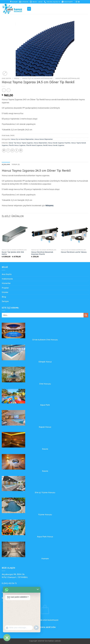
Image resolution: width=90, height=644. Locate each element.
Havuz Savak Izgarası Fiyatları (59, 143)
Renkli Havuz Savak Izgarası (54, 145)
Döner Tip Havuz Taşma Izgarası (21, 143)
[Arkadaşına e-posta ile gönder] (12, 150)
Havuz (17, 78)
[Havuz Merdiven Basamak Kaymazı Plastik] (45, 234)
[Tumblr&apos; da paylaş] (17, 150)
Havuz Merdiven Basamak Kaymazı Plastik (42, 253)
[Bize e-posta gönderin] (79, 2)
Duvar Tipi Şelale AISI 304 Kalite (13, 253)
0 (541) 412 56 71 (9, 583)
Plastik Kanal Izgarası (34, 145)
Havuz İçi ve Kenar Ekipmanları (37, 78)
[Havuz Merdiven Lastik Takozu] (75, 234)
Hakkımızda (7, 279)
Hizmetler (6, 283)
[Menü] (29, 9)
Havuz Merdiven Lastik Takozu (74, 252)
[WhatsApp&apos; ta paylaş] (4, 150)
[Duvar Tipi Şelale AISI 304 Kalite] (15, 234)
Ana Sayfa (6, 78)
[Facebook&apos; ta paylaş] (8, 150)
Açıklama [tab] (6, 164)
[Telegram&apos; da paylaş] (21, 150)
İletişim (5, 301)
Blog (4, 297)
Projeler (5, 288)
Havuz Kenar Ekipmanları (67, 78)
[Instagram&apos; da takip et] (76, 2)
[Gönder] (86, 315)
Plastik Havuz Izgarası (17, 145)
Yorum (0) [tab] (16, 164)
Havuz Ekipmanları (40, 143)
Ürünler (5, 292)
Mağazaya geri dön (45, 627)
